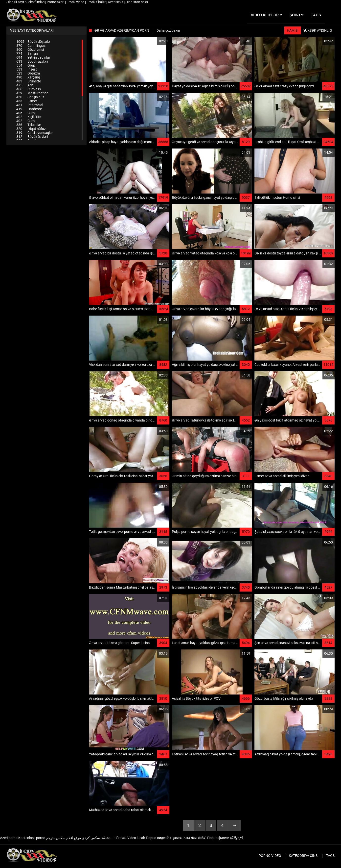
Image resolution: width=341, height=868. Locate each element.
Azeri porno (9, 838)
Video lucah (136, 838)
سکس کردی (91, 838)
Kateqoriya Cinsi (304, 856)
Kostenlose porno (32, 838)
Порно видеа (156, 838)
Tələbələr (29, 125)
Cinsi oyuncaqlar (35, 133)
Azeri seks (116, 2)
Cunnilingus (31, 46)
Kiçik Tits (29, 117)
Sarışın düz (30, 97)
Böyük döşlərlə (33, 42)
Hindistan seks (137, 2)
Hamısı (293, 30)
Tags (330, 856)
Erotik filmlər (96, 2)
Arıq (25, 85)
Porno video (270, 856)
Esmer (27, 101)
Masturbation (32, 93)
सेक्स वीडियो (199, 838)
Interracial (30, 105)
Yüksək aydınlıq (318, 30)
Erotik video (76, 2)
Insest (27, 69)
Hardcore (29, 109)
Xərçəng (28, 77)
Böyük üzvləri (32, 61)
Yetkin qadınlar (33, 57)
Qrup (26, 65)
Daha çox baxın (168, 30)
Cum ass (29, 89)
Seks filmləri (36, 2)
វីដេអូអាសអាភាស (179, 838)
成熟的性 (237, 838)
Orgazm (28, 73)
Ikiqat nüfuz (31, 129)
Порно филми (218, 838)
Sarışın (27, 53)
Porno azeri (56, 2)
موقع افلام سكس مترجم (64, 838)
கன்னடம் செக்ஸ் (114, 838)
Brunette (29, 81)
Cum (25, 113)
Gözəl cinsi (30, 50)
